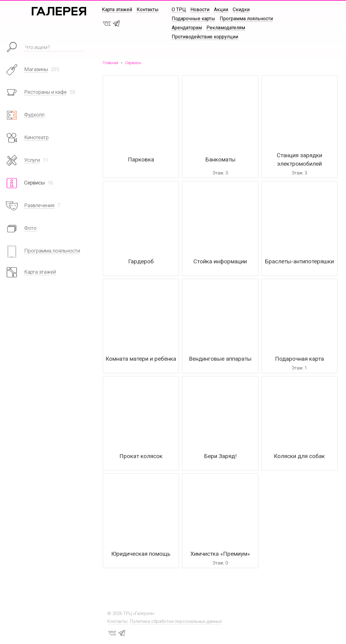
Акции (221, 10)
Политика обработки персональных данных (176, 621)
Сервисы (133, 63)
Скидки (241, 10)
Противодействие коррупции (205, 37)
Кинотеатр (36, 137)
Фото (30, 228)
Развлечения (39, 205)
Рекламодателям (226, 28)
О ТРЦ (179, 10)
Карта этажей (117, 10)
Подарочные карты (193, 19)
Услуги (32, 160)
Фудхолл (34, 115)
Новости (200, 10)
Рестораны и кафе (45, 92)
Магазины (36, 69)
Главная (110, 63)
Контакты (148, 10)
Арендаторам (187, 28)
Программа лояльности (246, 19)
